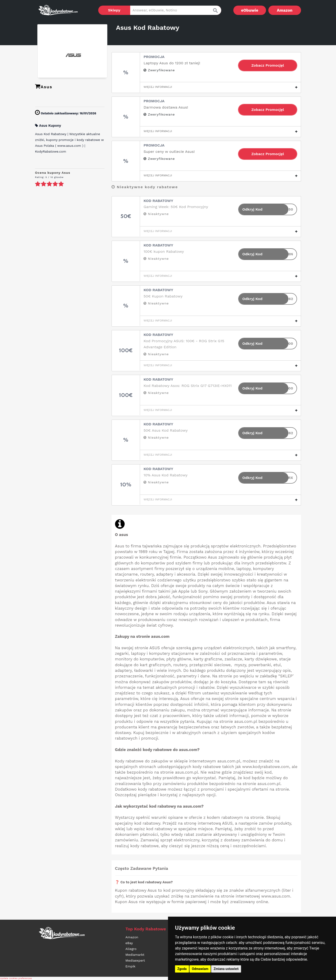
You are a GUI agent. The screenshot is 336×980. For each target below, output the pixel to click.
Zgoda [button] (182, 969)
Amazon (285, 10)
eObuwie (250, 10)
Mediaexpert (135, 960)
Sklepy (114, 10)
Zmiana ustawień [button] (226, 969)
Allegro (131, 949)
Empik (131, 966)
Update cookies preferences (16, 978)
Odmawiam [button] (200, 969)
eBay (129, 943)
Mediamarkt (135, 955)
